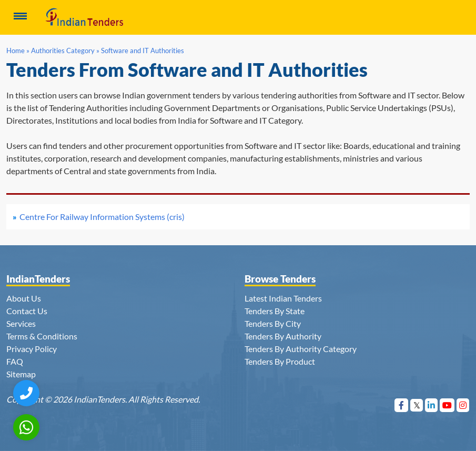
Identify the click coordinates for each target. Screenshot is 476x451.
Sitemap (21, 374)
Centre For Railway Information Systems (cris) (102, 217)
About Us (24, 298)
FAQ (15, 361)
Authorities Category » (65, 51)
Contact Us (27, 311)
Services (21, 323)
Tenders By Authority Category (301, 349)
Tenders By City (273, 323)
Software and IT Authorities (143, 51)
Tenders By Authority (283, 336)
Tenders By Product (280, 361)
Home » (18, 51)
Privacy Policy (32, 349)
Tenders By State (275, 311)
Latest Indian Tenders (283, 298)
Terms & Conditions (42, 336)
